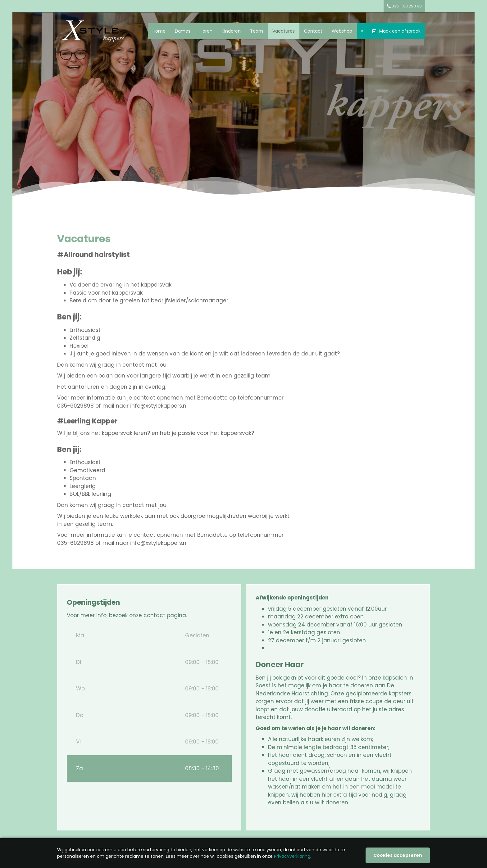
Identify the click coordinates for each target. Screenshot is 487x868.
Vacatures (284, 31)
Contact (313, 31)
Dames (183, 31)
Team (257, 31)
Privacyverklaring (292, 856)
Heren (206, 31)
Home (159, 31)
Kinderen (231, 31)
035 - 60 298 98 (404, 6)
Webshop (342, 31)
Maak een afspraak (400, 31)
